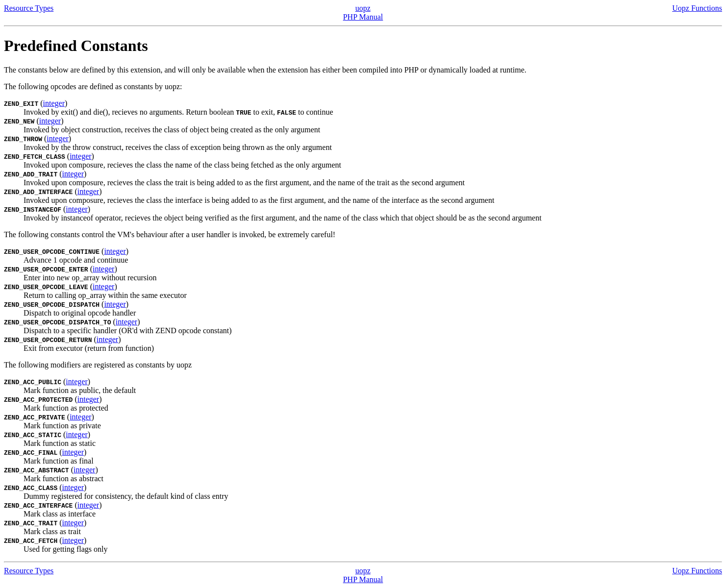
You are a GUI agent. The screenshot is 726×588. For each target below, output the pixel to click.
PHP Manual (363, 17)
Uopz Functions (697, 8)
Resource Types (29, 8)
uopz (363, 8)
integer (54, 103)
